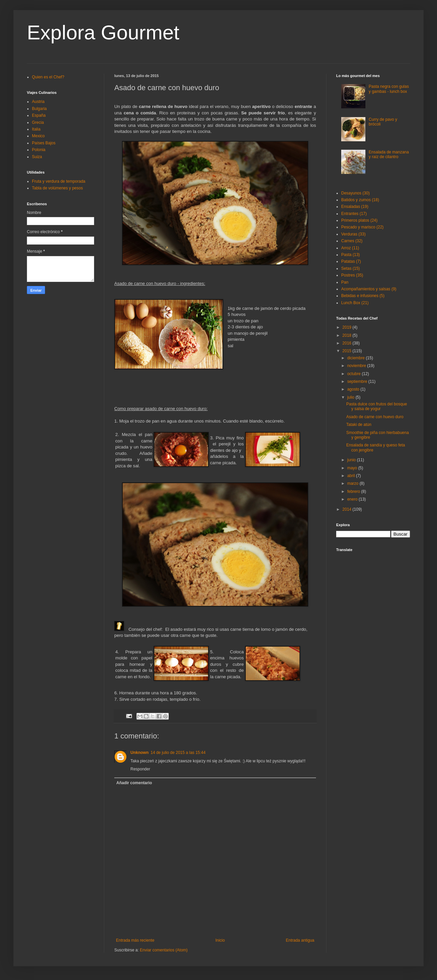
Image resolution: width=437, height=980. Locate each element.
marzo (353, 483)
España (39, 115)
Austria (38, 102)
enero (353, 499)
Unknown (140, 753)
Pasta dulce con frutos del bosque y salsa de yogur (377, 406)
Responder (140, 769)
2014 (348, 509)
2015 (348, 351)
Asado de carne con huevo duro (375, 417)
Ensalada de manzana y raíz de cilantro (389, 154)
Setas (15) (350, 268)
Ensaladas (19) (355, 207)
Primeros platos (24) (359, 220)
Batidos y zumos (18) (360, 200)
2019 (348, 327)
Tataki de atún (359, 425)
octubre (354, 374)
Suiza (37, 157)
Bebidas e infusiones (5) (363, 296)
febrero (354, 492)
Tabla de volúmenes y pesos (57, 188)
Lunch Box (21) (355, 303)
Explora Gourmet (103, 32)
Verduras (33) (353, 234)
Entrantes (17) (354, 214)
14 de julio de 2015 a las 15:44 (178, 753)
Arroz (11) (350, 248)
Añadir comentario (134, 783)
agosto (354, 389)
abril (352, 476)
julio (351, 397)
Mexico (38, 136)
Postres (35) (352, 275)
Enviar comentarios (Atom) (164, 950)
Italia (36, 129)
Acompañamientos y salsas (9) (369, 289)
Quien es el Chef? (48, 77)
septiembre (358, 382)
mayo (353, 468)
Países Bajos (44, 143)
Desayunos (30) (355, 193)
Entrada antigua (300, 940)
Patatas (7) (351, 261)
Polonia (39, 150)
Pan (345, 282)
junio (352, 460)
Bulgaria (39, 109)
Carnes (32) (352, 241)
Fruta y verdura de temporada (59, 181)
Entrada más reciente (135, 940)
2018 (348, 335)
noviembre (357, 366)
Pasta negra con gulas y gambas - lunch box (389, 89)
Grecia (38, 122)
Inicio (220, 940)
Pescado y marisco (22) (362, 227)
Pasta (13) (350, 255)
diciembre (356, 358)
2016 (348, 343)
